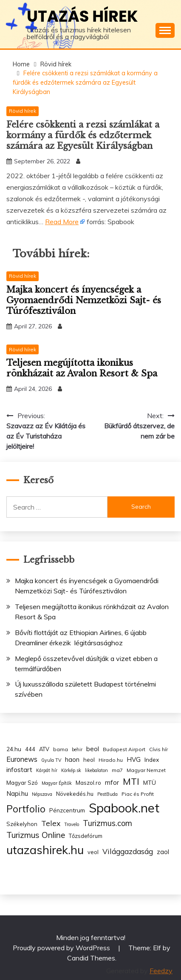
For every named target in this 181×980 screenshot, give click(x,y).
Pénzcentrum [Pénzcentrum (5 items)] (67, 810)
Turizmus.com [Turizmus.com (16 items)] (107, 823)
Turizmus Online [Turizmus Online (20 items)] (36, 835)
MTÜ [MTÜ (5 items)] (150, 782)
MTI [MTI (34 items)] (131, 781)
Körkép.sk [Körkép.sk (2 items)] (71, 770)
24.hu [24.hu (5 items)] (14, 749)
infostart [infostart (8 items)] (19, 770)
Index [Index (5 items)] (152, 759)
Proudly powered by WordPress (62, 948)
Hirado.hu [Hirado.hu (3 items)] (111, 760)
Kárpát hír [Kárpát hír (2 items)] (47, 770)
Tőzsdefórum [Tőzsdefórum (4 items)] (86, 836)
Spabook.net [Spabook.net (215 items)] (124, 808)
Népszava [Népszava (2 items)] (42, 794)
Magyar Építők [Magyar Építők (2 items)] (57, 783)
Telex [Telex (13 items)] (51, 823)
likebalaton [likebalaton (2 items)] (96, 770)
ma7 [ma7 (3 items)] (117, 770)
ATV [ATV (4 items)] (44, 749)
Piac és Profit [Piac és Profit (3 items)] (138, 794)
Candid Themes (91, 958)
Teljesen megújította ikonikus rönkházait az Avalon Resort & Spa (82, 368)
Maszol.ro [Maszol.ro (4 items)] (88, 783)
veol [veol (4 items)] (93, 852)
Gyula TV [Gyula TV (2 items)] (51, 760)
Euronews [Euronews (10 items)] (22, 759)
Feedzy (161, 971)
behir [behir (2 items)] (77, 749)
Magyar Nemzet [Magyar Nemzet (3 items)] (146, 770)
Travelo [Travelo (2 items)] (72, 824)
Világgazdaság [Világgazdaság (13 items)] (128, 851)
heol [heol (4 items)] (89, 760)
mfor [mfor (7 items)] (112, 782)
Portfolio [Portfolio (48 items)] (26, 809)
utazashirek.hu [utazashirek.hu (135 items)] (45, 850)
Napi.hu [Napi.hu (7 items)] (17, 793)
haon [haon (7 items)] (72, 759)
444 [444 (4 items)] (30, 749)
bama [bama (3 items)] (61, 749)
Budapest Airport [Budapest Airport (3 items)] (124, 749)
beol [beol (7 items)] (93, 749)
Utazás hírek (82, 16)
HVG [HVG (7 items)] (134, 759)
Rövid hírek (23, 111)
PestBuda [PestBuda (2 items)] (107, 794)
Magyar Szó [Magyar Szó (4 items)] (22, 783)
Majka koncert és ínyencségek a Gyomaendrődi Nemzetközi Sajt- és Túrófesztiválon (84, 300)
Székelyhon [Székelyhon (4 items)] (22, 824)
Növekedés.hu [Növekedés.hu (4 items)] (75, 794)
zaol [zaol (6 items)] (163, 852)
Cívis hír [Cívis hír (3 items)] (158, 749)
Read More (62, 222)
